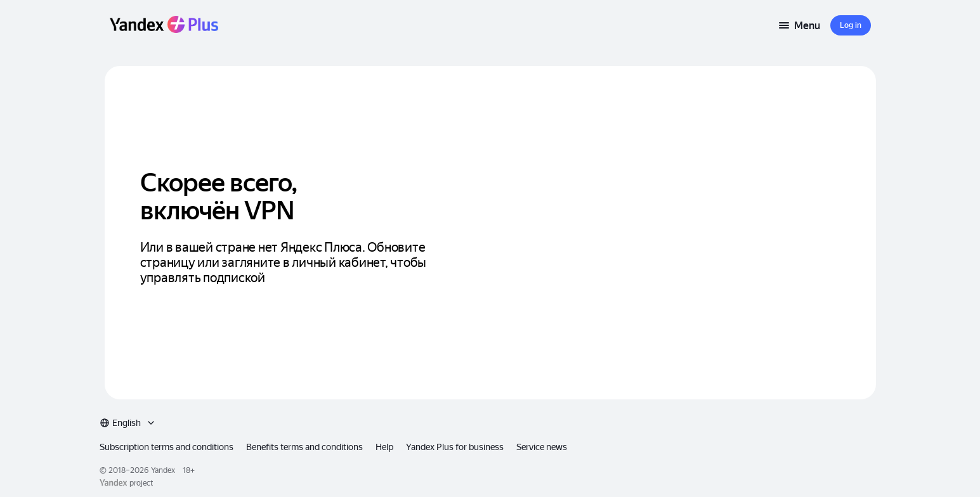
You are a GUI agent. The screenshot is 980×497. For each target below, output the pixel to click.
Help (403, 420)
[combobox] (843, 420)
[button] (851, 25)
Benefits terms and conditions (321, 420)
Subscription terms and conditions (179, 420)
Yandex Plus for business (476, 420)
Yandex (173, 446)
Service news (566, 420)
